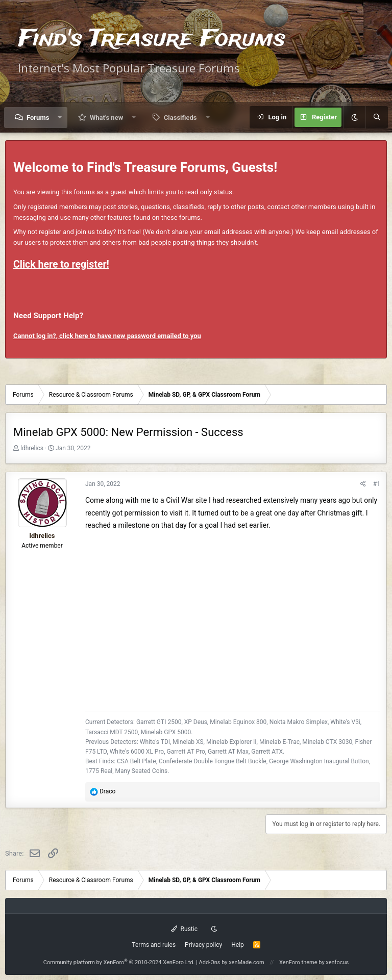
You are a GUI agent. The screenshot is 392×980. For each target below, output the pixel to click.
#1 (377, 484)
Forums (38, 118)
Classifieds (180, 118)
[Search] (377, 117)
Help (238, 945)
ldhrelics (32, 448)
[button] (60, 118)
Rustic (184, 929)
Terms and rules (154, 945)
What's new (106, 118)
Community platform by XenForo (119, 962)
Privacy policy (203, 945)
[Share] (363, 484)
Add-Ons (210, 962)
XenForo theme (298, 962)
